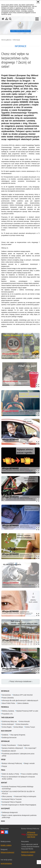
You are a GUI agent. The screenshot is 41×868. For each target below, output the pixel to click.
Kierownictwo (6, 695)
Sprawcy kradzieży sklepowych (13, 748)
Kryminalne (5, 741)
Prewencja (5, 707)
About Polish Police (9, 703)
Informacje (16, 40)
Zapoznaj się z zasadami (28, 852)
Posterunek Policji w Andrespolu (25, 796)
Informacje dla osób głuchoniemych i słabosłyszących (20, 700)
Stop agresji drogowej (18, 735)
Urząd (3, 759)
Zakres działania (23, 703)
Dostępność (5, 808)
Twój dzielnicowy (7, 718)
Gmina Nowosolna (22, 724)
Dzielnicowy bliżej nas (9, 721)
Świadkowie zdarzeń (9, 751)
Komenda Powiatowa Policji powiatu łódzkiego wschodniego (18, 788)
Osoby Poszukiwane (9, 745)
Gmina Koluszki (24, 721)
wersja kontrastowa (6, 863)
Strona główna (6, 40)
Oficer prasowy (7, 796)
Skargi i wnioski (29, 763)
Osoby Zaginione (24, 745)
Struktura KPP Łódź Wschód (23, 695)
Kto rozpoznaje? (31, 748)
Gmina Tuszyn (30, 727)
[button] (37, 19)
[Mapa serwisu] (7, 19)
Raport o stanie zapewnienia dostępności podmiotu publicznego (19, 816)
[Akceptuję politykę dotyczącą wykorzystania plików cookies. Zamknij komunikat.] (38, 2)
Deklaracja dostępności (10, 812)
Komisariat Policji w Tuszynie (12, 799)
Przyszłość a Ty (7, 714)
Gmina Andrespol (8, 724)
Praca (3, 770)
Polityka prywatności (27, 855)
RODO (3, 821)
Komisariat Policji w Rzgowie (12, 802)
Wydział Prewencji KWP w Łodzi (27, 711)
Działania (5, 735)
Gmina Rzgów (7, 727)
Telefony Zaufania (8, 711)
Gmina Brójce (18, 727)
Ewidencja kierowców (9, 738)
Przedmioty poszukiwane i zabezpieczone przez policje (18, 755)
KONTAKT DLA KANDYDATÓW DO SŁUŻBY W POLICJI (18, 793)
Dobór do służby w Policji (10, 774)
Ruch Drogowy (6, 731)
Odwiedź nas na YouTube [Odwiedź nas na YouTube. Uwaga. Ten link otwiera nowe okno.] (2, 832)
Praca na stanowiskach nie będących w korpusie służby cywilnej (18, 778)
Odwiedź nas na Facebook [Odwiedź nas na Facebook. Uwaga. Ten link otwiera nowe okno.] (6, 832)
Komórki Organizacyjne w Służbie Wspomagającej (19, 805)
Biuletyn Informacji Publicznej (12, 763)
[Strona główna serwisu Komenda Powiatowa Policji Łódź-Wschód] (3, 19)
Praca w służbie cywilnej (29, 774)
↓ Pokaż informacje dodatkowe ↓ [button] (21, 681)
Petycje (4, 766)
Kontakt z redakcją (6, 845)
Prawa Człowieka (8, 698)
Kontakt (4, 783)
